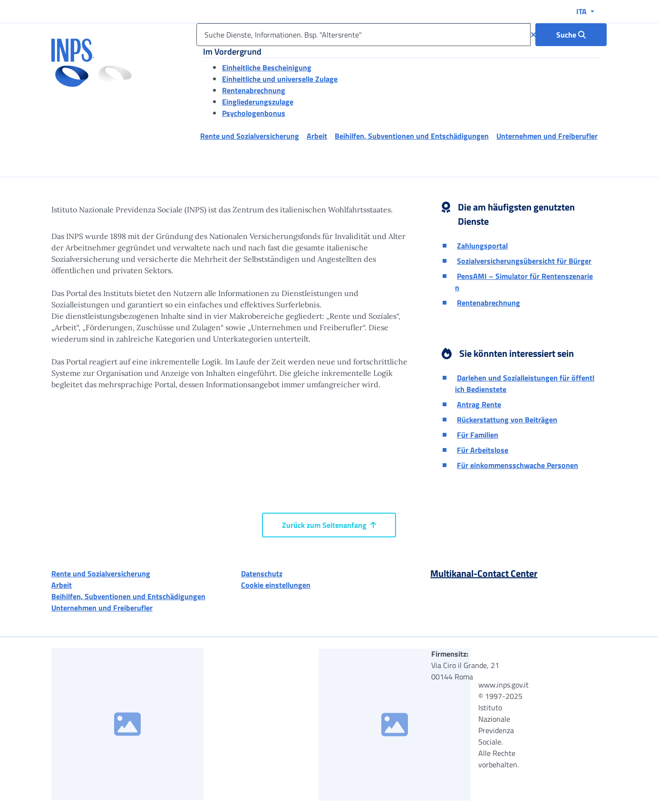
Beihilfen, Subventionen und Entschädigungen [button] (412, 136)
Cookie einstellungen (276, 585)
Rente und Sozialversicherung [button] (250, 136)
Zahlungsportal (482, 246)
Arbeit (62, 585)
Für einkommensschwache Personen (518, 465)
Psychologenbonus (254, 113)
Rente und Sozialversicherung (101, 573)
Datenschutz (262, 573)
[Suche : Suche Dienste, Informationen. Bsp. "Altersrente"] (571, 35)
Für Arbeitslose (483, 450)
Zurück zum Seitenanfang (329, 525)
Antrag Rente (479, 404)
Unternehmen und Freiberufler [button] (547, 136)
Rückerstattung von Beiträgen (507, 420)
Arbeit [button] (317, 136)
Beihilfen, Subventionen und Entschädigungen (128, 596)
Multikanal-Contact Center (484, 573)
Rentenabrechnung (254, 90)
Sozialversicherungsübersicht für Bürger (524, 261)
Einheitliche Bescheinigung (267, 67)
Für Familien (478, 435)
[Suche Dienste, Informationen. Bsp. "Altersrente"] (363, 35)
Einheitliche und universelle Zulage (280, 79)
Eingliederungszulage (258, 102)
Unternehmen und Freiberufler (102, 608)
